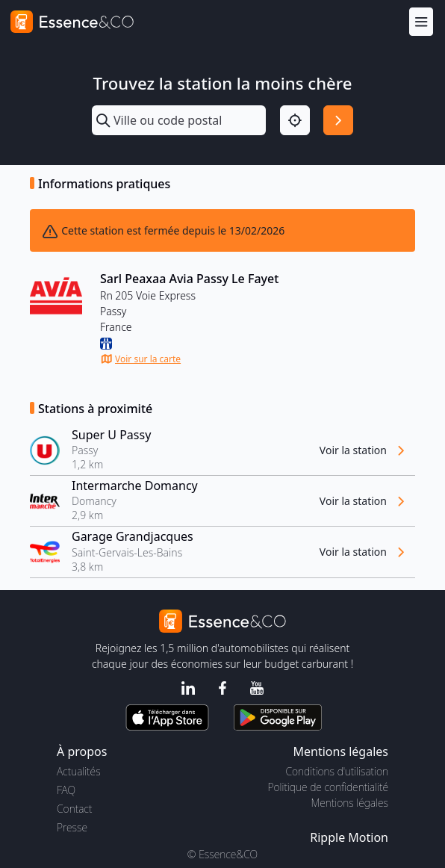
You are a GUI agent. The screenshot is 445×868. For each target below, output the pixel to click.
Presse (72, 827)
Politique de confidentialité (328, 787)
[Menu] (421, 21)
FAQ (66, 790)
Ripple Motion (349, 837)
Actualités (79, 771)
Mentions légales (350, 803)
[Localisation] (295, 120)
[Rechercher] (338, 120)
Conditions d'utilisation (337, 771)
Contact (74, 809)
